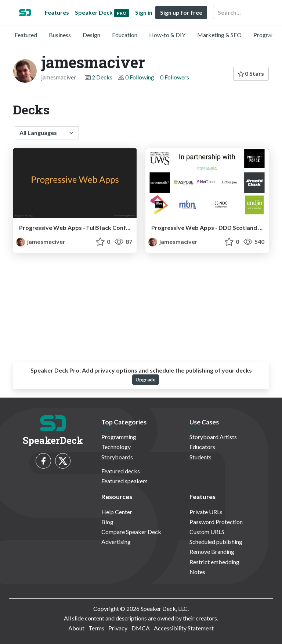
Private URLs (206, 512)
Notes (197, 572)
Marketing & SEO (219, 35)
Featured (26, 35)
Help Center (117, 512)
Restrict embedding (214, 562)
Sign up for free (181, 12)
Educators (202, 447)
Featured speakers (124, 481)
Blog (107, 522)
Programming (119, 437)
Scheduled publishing (216, 542)
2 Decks (102, 77)
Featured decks (121, 471)
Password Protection (216, 522)
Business (60, 35)
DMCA (141, 628)
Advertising (116, 542)
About (76, 628)
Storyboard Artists (213, 437)
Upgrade (146, 380)
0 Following (140, 77)
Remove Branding (212, 552)
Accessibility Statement (184, 628)
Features (57, 12)
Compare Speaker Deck (131, 532)
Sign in (144, 12)
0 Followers (175, 77)
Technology (116, 447)
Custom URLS (207, 532)
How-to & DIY (167, 35)
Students (200, 457)
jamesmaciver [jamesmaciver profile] (41, 241)
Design (91, 35)
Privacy (118, 628)
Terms (96, 628)
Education (125, 35)
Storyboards (117, 457)
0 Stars (251, 73)
